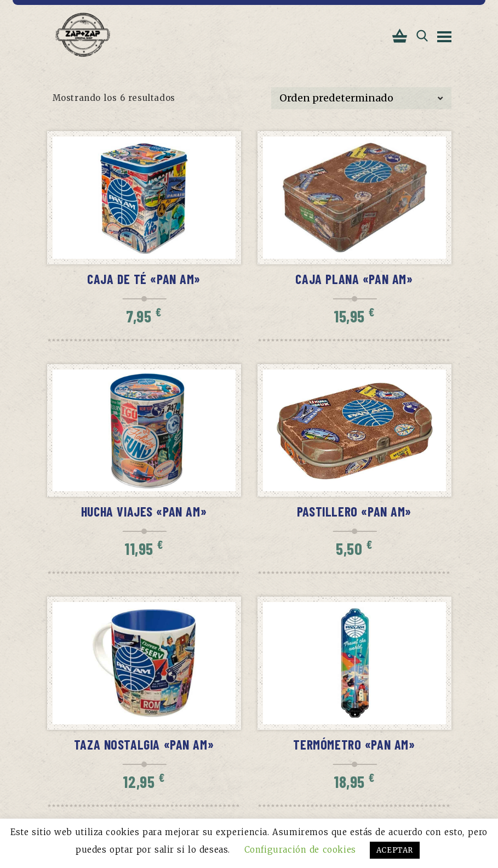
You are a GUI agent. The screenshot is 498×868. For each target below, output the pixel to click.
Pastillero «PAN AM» (354, 511)
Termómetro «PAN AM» (354, 744)
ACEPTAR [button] (395, 850)
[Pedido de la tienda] (361, 98)
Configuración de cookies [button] (300, 850)
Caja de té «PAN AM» (144, 279)
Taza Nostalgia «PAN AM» (144, 744)
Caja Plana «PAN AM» (354, 279)
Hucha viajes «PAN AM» (144, 511)
